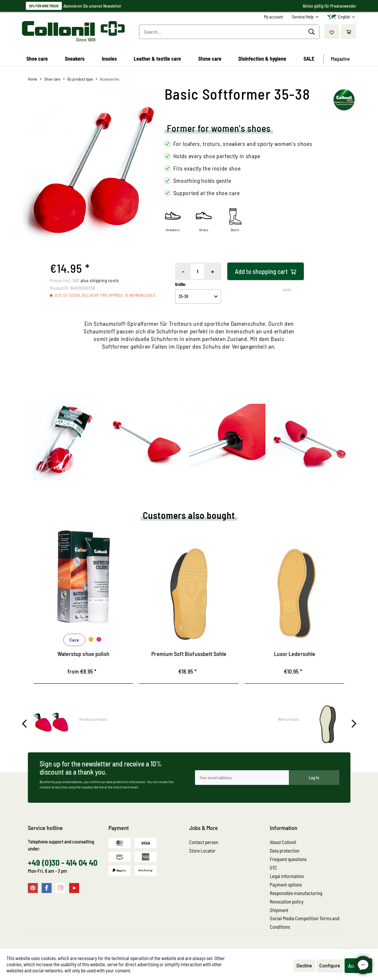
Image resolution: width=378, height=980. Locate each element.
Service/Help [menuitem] (303, 17)
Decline (304, 965)
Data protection (285, 851)
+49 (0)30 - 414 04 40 (63, 863)
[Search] (312, 32)
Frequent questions (288, 859)
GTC (273, 867)
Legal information (287, 876)
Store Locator (202, 851)
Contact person (204, 842)
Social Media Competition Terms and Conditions (305, 922)
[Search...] (229, 32)
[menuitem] (273, 17)
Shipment (279, 910)
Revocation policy (287, 901)
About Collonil (283, 842)
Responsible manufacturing (296, 893)
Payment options (286, 884)
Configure (330, 965)
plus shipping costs (100, 280)
